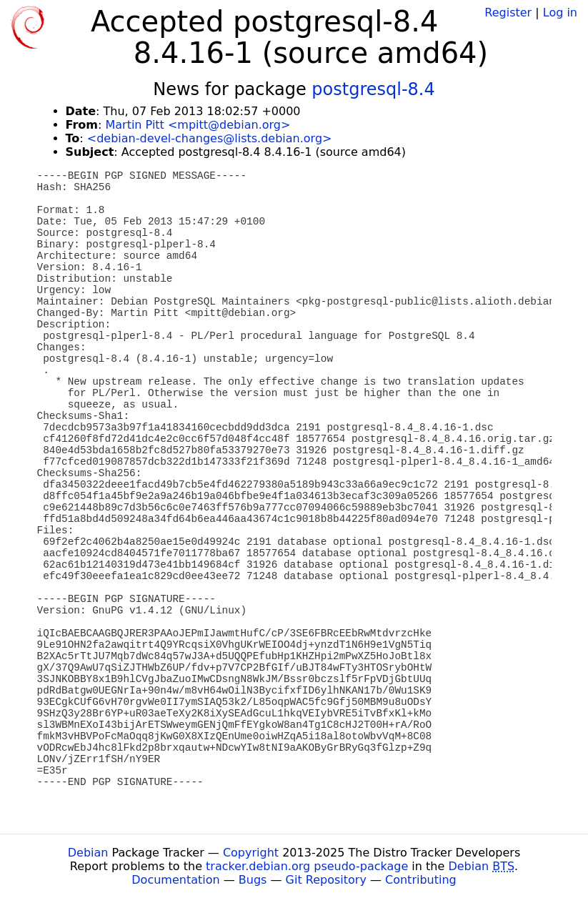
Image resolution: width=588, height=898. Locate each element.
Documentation (175, 880)
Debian (88, 853)
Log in (560, 13)
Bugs (253, 880)
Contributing (421, 880)
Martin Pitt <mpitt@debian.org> (198, 125)
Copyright (251, 853)
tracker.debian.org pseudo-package (307, 866)
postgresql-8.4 (373, 89)
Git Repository (326, 880)
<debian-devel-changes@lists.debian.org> (210, 138)
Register (508, 13)
